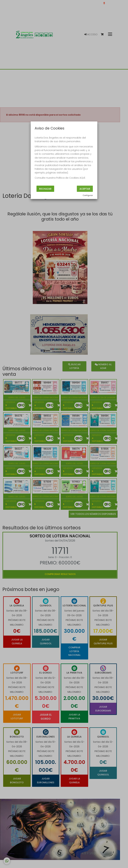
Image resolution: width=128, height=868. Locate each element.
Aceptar (85, 189)
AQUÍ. (82, 178)
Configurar (88, 195)
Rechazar (45, 189)
